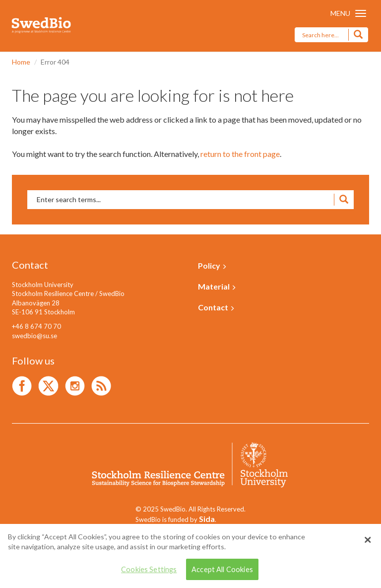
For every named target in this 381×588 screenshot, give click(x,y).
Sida (207, 519)
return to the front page (240, 154)
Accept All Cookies (222, 569)
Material (217, 286)
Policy (212, 265)
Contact (216, 307)
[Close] (368, 540)
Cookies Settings (149, 569)
